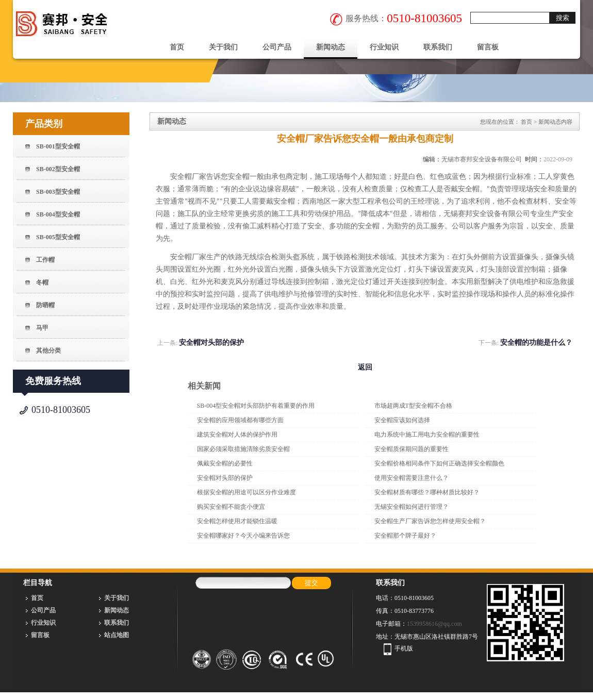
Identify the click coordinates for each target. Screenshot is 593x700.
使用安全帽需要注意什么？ (411, 478)
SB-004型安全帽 (58, 214)
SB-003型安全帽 (58, 192)
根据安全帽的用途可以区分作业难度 (246, 492)
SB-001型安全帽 (58, 146)
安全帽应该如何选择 (402, 420)
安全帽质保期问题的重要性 (411, 449)
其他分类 (48, 351)
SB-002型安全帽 (58, 169)
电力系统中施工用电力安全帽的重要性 (427, 435)
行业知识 (384, 47)
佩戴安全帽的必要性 (225, 463)
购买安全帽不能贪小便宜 (231, 507)
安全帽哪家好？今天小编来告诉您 (243, 536)
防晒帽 (45, 305)
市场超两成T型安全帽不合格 (413, 406)
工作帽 (45, 260)
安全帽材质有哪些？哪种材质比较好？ (427, 492)
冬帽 (42, 282)
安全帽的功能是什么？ (536, 343)
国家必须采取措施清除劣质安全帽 (243, 449)
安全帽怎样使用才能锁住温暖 (237, 521)
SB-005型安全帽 (58, 237)
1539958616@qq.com (434, 624)
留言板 (488, 47)
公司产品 (277, 47)
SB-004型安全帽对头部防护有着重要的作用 (256, 406)
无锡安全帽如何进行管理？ (411, 507)
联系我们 (438, 47)
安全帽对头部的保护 (211, 343)
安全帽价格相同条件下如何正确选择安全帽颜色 (439, 463)
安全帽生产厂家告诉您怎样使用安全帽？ (430, 521)
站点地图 (117, 635)
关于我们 (223, 47)
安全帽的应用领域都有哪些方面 (240, 420)
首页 (177, 47)
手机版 (404, 648)
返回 (365, 367)
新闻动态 (331, 47)
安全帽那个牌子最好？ (405, 536)
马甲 (42, 328)
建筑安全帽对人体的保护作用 (237, 435)
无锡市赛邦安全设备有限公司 (482, 159)
